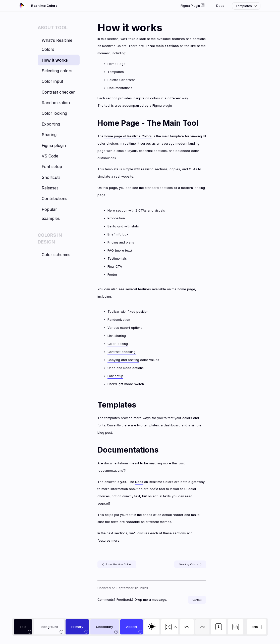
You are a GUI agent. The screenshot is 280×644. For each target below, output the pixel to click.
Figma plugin (54, 145)
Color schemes (56, 255)
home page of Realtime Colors (128, 136)
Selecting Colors (190, 565)
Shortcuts (51, 177)
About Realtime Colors (117, 565)
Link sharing (117, 336)
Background (49, 627)
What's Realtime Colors (57, 45)
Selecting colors (57, 71)
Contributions (54, 198)
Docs (220, 6)
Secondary (105, 627)
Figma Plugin (192, 5)
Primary (77, 627)
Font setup (52, 167)
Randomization (56, 103)
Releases (50, 188)
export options (131, 328)
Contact (197, 600)
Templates (247, 6)
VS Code (50, 156)
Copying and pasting (123, 360)
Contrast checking (122, 352)
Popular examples (51, 214)
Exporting (51, 124)
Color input (52, 81)
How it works (55, 60)
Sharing (49, 135)
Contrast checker (58, 92)
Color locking (54, 113)
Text (23, 627)
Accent (132, 627)
